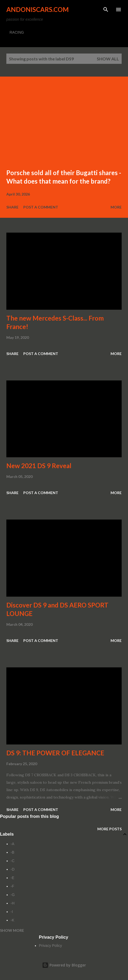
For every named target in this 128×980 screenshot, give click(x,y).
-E (12, 878)
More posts (109, 829)
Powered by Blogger (64, 965)
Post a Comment (41, 207)
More (116, 207)
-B (12, 852)
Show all (108, 59)
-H (13, 903)
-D (13, 869)
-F (12, 886)
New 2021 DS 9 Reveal (39, 466)
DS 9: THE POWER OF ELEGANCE (55, 753)
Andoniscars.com (38, 9)
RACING (17, 32)
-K (12, 920)
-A (12, 844)
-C (13, 861)
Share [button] (12, 207)
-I (12, 912)
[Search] (106, 10)
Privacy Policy (50, 946)
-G (13, 895)
